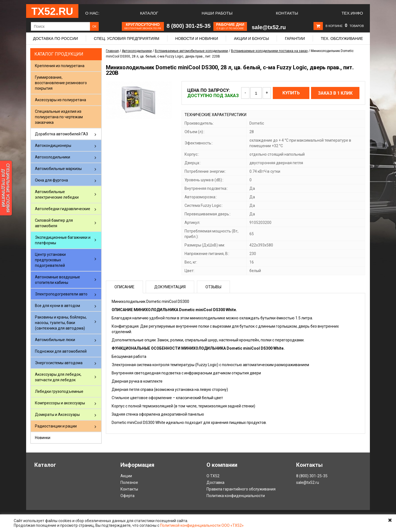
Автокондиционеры (53, 146)
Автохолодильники (53, 157)
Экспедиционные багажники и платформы (63, 240)
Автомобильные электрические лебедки (57, 194)
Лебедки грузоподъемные (59, 391)
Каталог (149, 13)
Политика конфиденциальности (236, 496)
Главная (112, 51)
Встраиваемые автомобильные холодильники (191, 51)
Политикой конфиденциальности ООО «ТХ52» (202, 525)
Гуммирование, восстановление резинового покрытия (61, 83)
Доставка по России (55, 39)
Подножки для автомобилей (61, 351)
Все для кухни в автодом (57, 306)
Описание (124, 287)
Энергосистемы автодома (59, 363)
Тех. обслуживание (342, 39)
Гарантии (295, 39)
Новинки (43, 438)
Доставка (215, 482)
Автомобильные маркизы (58, 169)
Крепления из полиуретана (60, 66)
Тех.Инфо (352, 13)
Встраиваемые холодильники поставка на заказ (269, 51)
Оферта (127, 496)
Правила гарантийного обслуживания (241, 489)
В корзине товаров (345, 26)
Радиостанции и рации (56, 426)
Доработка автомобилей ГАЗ (61, 134)
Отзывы (213, 287)
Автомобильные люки (55, 340)
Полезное (129, 482)
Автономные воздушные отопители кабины (57, 280)
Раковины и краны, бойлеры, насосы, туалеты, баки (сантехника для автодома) (61, 323)
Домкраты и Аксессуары (57, 415)
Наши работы (217, 13)
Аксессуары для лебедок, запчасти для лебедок (58, 377)
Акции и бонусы (251, 39)
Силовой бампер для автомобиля (54, 223)
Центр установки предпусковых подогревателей (50, 260)
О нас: (92, 13)
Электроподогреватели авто (61, 294)
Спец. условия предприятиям (127, 39)
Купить (291, 93)
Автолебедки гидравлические (63, 209)
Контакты (287, 13)
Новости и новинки (197, 39)
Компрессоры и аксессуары (60, 403)
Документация (170, 287)
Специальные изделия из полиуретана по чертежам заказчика (59, 117)
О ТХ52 (213, 476)
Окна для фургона (51, 180)
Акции (126, 476)
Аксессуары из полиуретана (61, 100)
